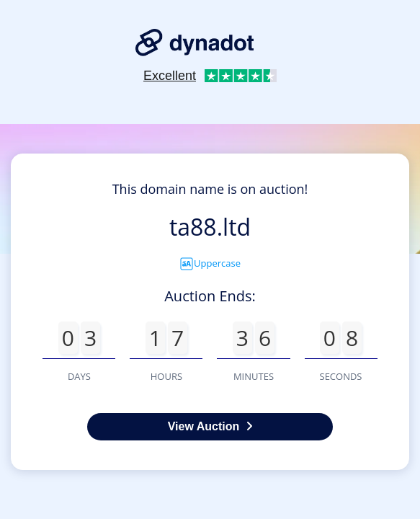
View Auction (210, 426)
